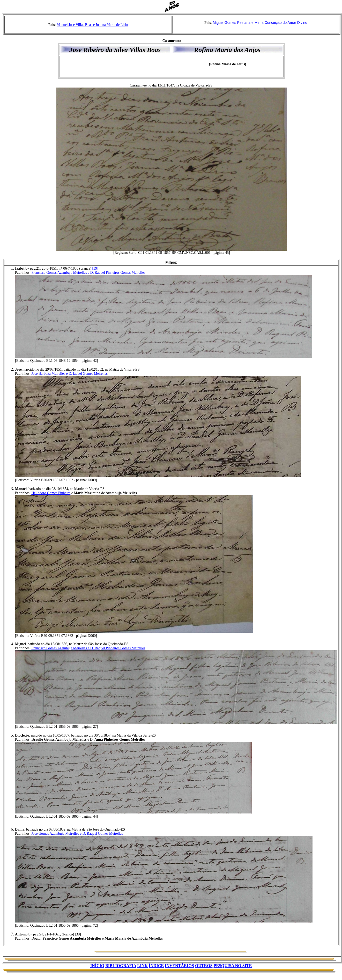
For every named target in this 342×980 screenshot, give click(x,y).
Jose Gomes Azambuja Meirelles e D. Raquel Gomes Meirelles (77, 834)
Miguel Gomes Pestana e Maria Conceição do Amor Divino (260, 23)
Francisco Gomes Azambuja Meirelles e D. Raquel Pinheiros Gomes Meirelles (88, 273)
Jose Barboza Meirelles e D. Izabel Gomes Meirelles (69, 374)
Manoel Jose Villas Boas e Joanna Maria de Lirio (92, 25)
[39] (95, 268)
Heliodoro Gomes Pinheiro (51, 493)
